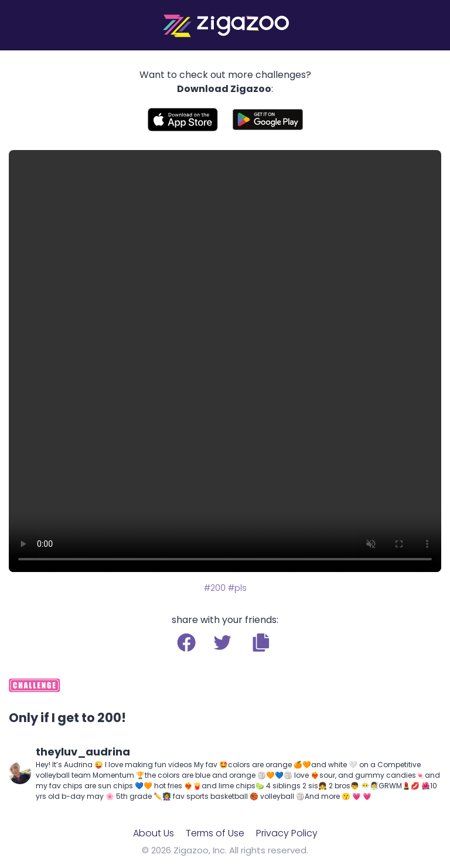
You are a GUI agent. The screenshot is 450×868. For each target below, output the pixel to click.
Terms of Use (215, 833)
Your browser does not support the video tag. (225, 361)
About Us (154, 833)
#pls (237, 588)
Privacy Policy (287, 833)
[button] (261, 642)
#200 (215, 588)
